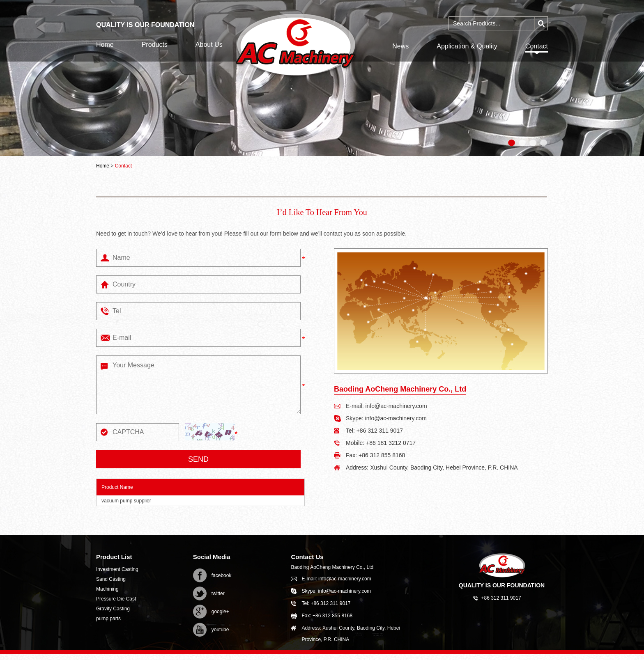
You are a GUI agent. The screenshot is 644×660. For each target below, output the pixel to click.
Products (155, 45)
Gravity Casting (113, 609)
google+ (220, 612)
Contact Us (307, 557)
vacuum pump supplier (126, 501)
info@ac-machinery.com (396, 406)
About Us (209, 45)
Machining (107, 589)
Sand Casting (111, 579)
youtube (220, 630)
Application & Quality (467, 46)
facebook (222, 575)
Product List (114, 557)
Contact (537, 46)
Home (105, 45)
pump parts (108, 619)
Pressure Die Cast (116, 599)
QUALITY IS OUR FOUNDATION (502, 585)
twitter (218, 594)
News (400, 46)
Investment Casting (117, 569)
